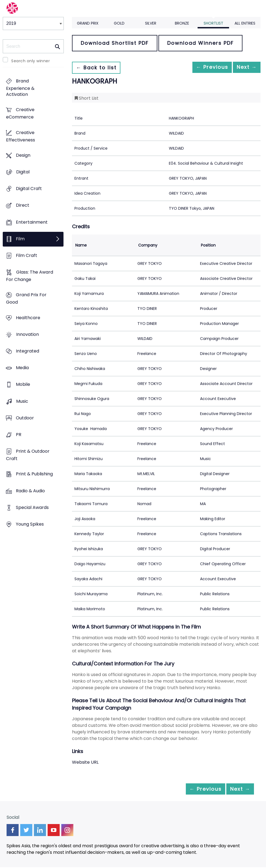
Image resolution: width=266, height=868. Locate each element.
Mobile (23, 385)
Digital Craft (29, 189)
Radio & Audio (30, 491)
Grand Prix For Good (26, 299)
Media (22, 368)
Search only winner (31, 61)
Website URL (85, 762)
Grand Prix (88, 23)
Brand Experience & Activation (20, 88)
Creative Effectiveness (21, 136)
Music (22, 401)
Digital (23, 172)
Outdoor (25, 418)
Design (23, 155)
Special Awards (32, 507)
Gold (119, 23)
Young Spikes (30, 524)
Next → (244, 68)
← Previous (203, 68)
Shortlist (213, 23)
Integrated (28, 351)
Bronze (182, 23)
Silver (151, 23)
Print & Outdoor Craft (28, 455)
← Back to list (99, 68)
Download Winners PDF (200, 43)
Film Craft (27, 255)
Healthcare (28, 318)
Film (20, 239)
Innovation (28, 334)
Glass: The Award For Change (30, 276)
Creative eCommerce (20, 114)
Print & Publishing (34, 474)
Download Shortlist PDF (115, 43)
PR (19, 435)
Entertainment (32, 222)
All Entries (245, 23)
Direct (23, 205)
